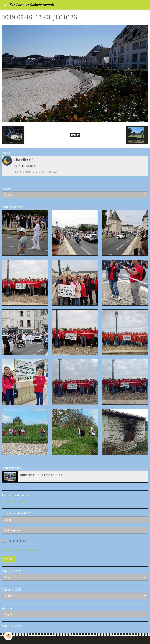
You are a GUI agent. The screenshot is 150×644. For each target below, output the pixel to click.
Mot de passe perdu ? (31, 550)
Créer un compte (10, 550)
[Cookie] (8, 636)
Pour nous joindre (15, 501)
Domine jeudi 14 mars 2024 (41, 475)
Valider (8, 559)
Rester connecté (15, 541)
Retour (75, 135)
